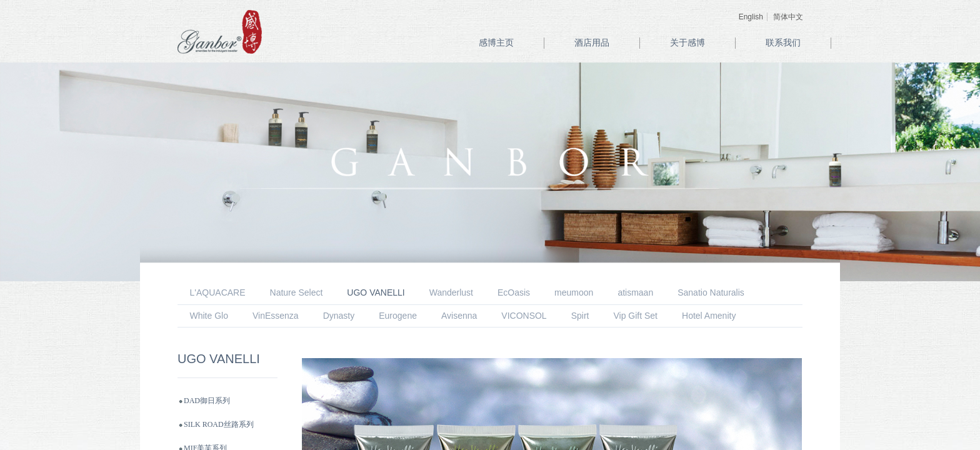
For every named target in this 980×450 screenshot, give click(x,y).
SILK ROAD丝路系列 (219, 424)
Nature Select (297, 292)
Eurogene (398, 316)
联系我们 (783, 43)
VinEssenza (276, 316)
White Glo (209, 316)
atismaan (635, 292)
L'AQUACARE (218, 292)
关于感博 (687, 43)
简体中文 (788, 17)
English (751, 17)
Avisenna (459, 316)
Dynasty (339, 316)
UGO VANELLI (376, 292)
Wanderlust (451, 292)
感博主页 (496, 43)
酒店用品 (592, 43)
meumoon (574, 292)
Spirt (580, 316)
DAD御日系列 (207, 401)
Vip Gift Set (635, 316)
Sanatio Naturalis (711, 292)
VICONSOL (524, 316)
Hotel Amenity (709, 316)
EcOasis (514, 292)
